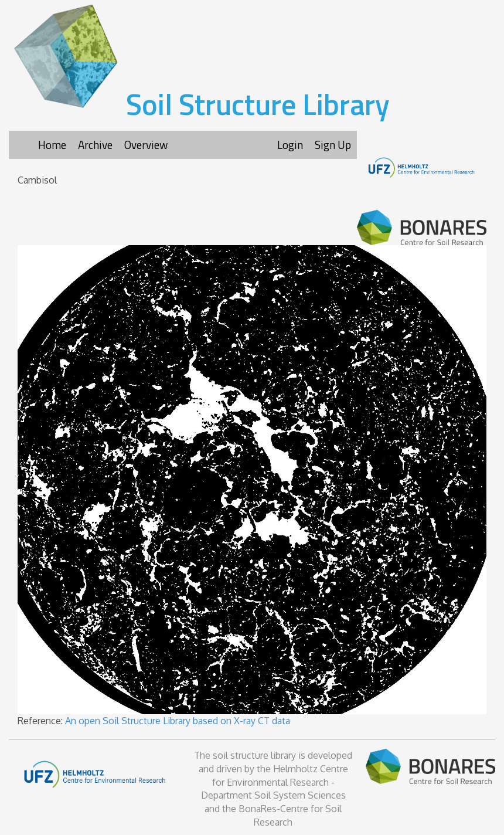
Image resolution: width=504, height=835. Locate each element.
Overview (146, 145)
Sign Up (333, 145)
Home (52, 145)
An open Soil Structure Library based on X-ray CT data (178, 721)
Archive (95, 145)
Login (290, 145)
